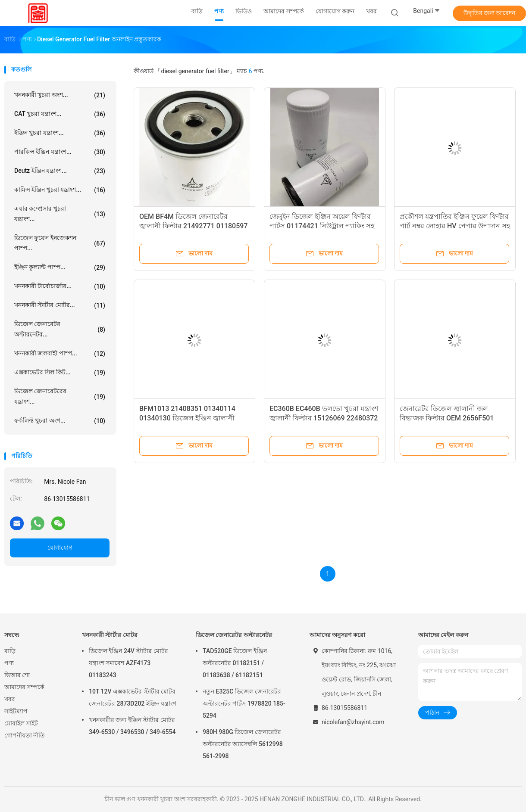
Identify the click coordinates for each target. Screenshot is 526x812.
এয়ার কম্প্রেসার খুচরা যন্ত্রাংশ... (60, 214)
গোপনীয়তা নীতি (25, 735)
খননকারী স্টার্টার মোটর (110, 635)
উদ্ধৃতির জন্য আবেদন (490, 13)
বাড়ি (10, 651)
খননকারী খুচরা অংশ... (60, 95)
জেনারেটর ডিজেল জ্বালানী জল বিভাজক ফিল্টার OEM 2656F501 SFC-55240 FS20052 (447, 418)
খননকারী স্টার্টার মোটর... (60, 305)
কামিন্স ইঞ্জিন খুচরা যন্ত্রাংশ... (60, 190)
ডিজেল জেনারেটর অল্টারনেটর (234, 635)
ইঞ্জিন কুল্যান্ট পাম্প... (60, 268)
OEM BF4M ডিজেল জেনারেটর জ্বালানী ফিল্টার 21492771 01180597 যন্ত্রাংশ (193, 226)
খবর (10, 699)
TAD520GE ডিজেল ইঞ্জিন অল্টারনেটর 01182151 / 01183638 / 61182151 (235, 663)
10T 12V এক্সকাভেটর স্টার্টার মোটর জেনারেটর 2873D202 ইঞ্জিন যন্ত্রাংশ (133, 697)
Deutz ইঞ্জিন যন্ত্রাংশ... (60, 171)
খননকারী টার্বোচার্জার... (60, 286)
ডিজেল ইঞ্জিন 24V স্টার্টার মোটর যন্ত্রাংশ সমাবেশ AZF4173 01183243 (128, 663)
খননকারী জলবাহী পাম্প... (60, 354)
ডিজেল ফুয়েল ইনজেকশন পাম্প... (60, 243)
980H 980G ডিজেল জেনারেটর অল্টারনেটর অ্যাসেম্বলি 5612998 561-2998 (243, 744)
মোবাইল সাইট (21, 723)
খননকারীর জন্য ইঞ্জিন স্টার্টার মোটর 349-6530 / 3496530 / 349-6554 (132, 726)
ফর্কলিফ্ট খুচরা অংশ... (60, 421)
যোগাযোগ (60, 548)
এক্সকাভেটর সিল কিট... (60, 373)
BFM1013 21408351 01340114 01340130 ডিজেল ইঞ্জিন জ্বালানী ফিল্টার (187, 418)
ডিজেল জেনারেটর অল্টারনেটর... (60, 329)
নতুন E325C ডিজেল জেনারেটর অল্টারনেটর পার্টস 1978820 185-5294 (244, 703)
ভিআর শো (17, 675)
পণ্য (9, 663)
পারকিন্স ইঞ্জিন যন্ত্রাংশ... (60, 152)
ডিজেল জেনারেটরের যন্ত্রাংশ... (60, 396)
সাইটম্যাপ (16, 711)
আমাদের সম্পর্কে (24, 687)
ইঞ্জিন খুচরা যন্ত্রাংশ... (60, 133)
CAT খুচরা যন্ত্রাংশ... (60, 114)
